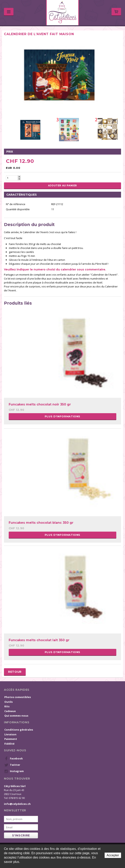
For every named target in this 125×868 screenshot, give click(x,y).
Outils (9, 702)
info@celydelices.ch (17, 804)
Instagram (14, 771)
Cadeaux (10, 711)
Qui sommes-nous (16, 716)
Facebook (14, 759)
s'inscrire (21, 835)
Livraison (10, 734)
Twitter (12, 765)
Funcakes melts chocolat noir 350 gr (40, 404)
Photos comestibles (18, 697)
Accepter (113, 855)
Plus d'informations (62, 416)
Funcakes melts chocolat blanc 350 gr (41, 523)
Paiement (11, 739)
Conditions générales (19, 730)
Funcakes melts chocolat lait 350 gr (39, 640)
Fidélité (9, 744)
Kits (7, 706)
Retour (15, 672)
